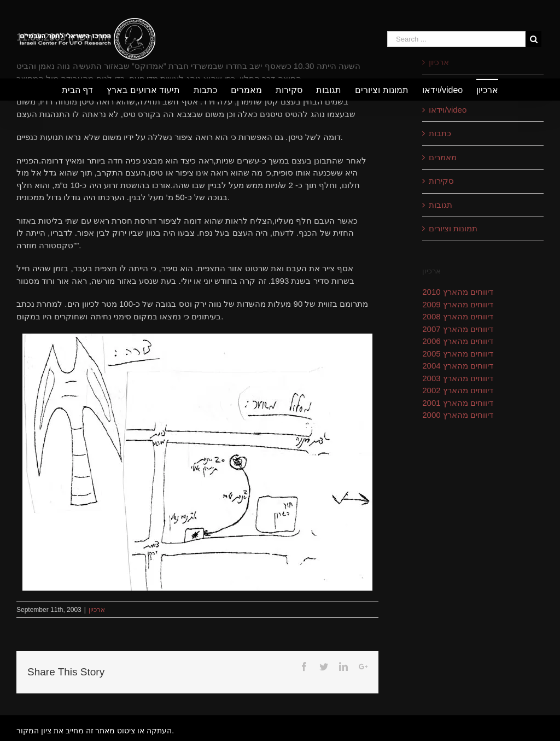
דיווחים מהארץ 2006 (458, 341)
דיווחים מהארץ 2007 (458, 329)
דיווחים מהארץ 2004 (458, 366)
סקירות (441, 181)
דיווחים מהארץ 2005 (458, 354)
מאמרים (443, 157)
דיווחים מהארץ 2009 (458, 304)
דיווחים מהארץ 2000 (458, 415)
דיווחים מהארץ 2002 (458, 390)
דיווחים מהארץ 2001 (458, 403)
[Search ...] (456, 39)
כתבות (440, 133)
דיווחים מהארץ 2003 (458, 378)
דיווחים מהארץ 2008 (458, 316)
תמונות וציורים (453, 228)
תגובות (441, 205)
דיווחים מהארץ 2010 (458, 292)
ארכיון (97, 610)
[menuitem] (84, 90)
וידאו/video (448, 110)
